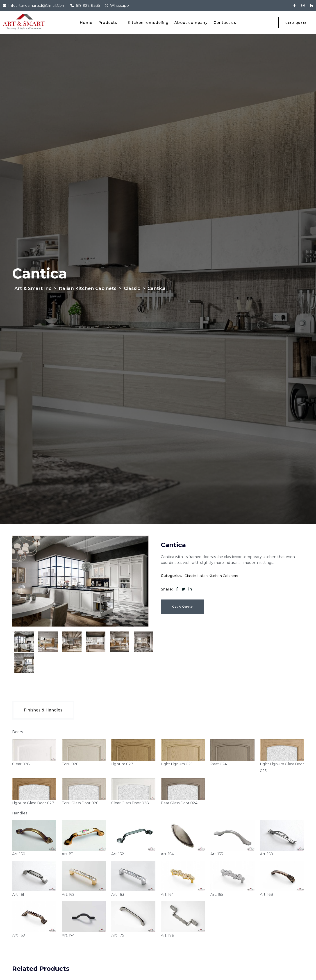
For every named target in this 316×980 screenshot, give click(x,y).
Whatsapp (119, 6)
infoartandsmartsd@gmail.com (37, 6)
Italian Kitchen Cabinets (218, 576)
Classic (190, 576)
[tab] (24, 642)
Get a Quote (183, 607)
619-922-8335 (88, 6)
